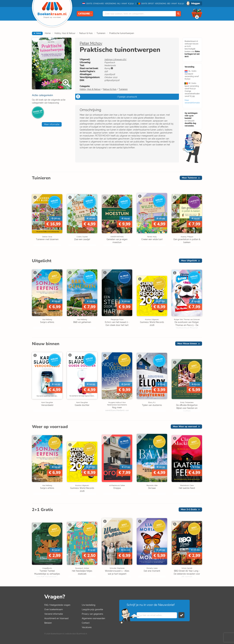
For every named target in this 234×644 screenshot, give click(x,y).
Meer (189, 178)
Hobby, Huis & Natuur (65, 33)
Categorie (85, 14)
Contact (86, 623)
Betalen (48, 623)
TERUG (37, 33)
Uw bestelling (89, 605)
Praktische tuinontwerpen (122, 33)
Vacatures (87, 627)
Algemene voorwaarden (93, 618)
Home (48, 33)
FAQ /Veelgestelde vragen (57, 605)
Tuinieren (101, 33)
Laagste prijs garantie (92, 609)
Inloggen (195, 3)
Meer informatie (52, 124)
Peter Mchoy (91, 43)
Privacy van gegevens (92, 614)
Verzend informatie (54, 614)
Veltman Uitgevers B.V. (115, 59)
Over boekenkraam (54, 609)
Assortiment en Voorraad (56, 618)
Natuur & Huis (86, 33)
